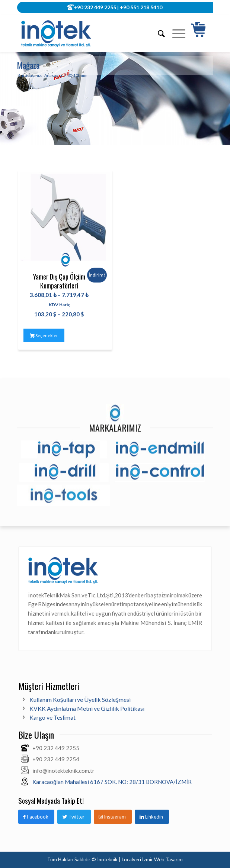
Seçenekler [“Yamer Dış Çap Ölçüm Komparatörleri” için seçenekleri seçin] (44, 335)
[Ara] (158, 33)
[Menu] (175, 33)
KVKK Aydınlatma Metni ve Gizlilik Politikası (87, 708)
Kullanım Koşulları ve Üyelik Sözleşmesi (80, 699)
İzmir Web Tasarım (162, 859)
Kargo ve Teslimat (52, 717)
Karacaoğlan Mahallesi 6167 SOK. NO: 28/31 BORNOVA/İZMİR (112, 782)
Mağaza (28, 65)
